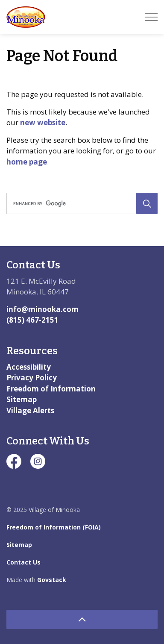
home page (27, 162)
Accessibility (29, 367)
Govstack (52, 580)
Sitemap (22, 399)
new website (43, 122)
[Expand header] (151, 17)
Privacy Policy (32, 378)
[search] (81, 203)
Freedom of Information (51, 389)
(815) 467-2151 (32, 320)
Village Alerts (30, 410)
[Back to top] (82, 619)
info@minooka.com (42, 309)
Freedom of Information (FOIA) (54, 527)
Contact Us (23, 562)
